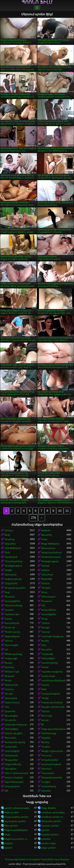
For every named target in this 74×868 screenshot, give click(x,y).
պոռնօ (45, 830)
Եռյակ (8, 619)
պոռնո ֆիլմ (37, 2)
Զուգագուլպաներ (15, 588)
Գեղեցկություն (13, 566)
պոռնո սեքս (49, 843)
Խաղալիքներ (12, 601)
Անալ (44, 592)
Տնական (10, 597)
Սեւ (43, 606)
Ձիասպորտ (48, 548)
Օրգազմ (9, 676)
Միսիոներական (51, 557)
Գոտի (8, 681)
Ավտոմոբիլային (14, 782)
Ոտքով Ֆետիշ (13, 764)
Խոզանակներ (50, 760)
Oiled (44, 689)
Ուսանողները (50, 663)
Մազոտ (9, 610)
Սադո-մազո (48, 676)
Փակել (8, 663)
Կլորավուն (11, 698)
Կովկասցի (11, 658)
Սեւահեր (47, 650)
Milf (6, 791)
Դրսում (46, 632)
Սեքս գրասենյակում (53, 729)
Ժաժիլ (45, 641)
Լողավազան (12, 786)
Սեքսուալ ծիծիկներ (16, 830)
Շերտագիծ (11, 645)
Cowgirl (8, 570)
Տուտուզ (10, 539)
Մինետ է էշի (12, 672)
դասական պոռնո (15, 821)
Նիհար (9, 641)
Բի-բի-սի (10, 628)
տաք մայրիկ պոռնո (17, 817)
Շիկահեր (10, 544)
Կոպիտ (46, 747)
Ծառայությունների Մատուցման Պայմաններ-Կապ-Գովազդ (37, 859)
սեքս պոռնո (49, 848)
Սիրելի (45, 566)
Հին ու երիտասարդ (16, 773)
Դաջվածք (47, 654)
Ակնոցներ (11, 769)
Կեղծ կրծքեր (12, 751)
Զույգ (44, 619)
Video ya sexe (11, 812)
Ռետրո (46, 711)
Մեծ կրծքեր (48, 658)
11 (67, 511)
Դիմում (46, 623)
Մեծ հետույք (49, 733)
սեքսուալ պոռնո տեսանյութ (17, 839)
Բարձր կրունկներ (52, 703)
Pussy (44, 539)
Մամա (45, 685)
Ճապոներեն (12, 623)
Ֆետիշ (45, 742)
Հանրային (11, 747)
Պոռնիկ (46, 588)
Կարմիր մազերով (52, 672)
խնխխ (9, 843)
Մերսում (46, 769)
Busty (7, 535)
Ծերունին (10, 738)
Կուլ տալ (46, 756)
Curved (45, 667)
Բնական (47, 601)
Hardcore (46, 531)
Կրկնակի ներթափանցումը (17, 725)
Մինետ (9, 531)
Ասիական (11, 575)
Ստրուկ (9, 689)
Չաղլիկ (46, 782)
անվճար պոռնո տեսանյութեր (54, 817)
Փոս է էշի (47, 716)
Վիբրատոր (11, 685)
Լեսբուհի (10, 711)
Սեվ (44, 645)
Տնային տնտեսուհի (53, 707)
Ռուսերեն (10, 720)
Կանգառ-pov (12, 614)
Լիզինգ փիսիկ (13, 579)
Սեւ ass (9, 694)
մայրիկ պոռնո (50, 835)
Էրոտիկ (9, 667)
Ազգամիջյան (12, 636)
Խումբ (45, 720)
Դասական (48, 773)
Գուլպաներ (11, 760)
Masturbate (47, 579)
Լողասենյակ (49, 786)
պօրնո (9, 848)
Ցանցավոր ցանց (15, 742)
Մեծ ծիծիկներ (13, 548)
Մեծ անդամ (48, 597)
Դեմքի (45, 698)
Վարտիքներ (49, 614)
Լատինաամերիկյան (54, 681)
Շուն (7, 553)
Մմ (6, 650)
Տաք (7, 592)
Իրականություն (51, 694)
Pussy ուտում (12, 703)
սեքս (8, 835)
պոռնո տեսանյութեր (17, 808)
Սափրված (11, 557)
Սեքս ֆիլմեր (49, 808)
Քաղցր (45, 628)
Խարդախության (51, 764)
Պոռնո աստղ (12, 632)
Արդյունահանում (51, 553)
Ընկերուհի (11, 583)
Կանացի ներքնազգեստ (54, 636)
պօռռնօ (46, 839)
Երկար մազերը (14, 778)
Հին (7, 707)
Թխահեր (47, 535)
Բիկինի (46, 738)
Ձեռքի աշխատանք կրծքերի (54, 751)
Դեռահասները (13, 561)
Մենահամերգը (14, 606)
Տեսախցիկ (11, 716)
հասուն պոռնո (50, 826)
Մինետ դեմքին (13, 733)
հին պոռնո (11, 826)
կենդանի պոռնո (51, 821)
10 (60, 511)
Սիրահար (47, 575)
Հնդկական (11, 756)
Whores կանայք (13, 654)
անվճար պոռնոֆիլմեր (54, 812)
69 (43, 725)
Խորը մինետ (49, 610)
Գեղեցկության (50, 561)
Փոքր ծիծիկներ (50, 544)
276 (34, 518)
